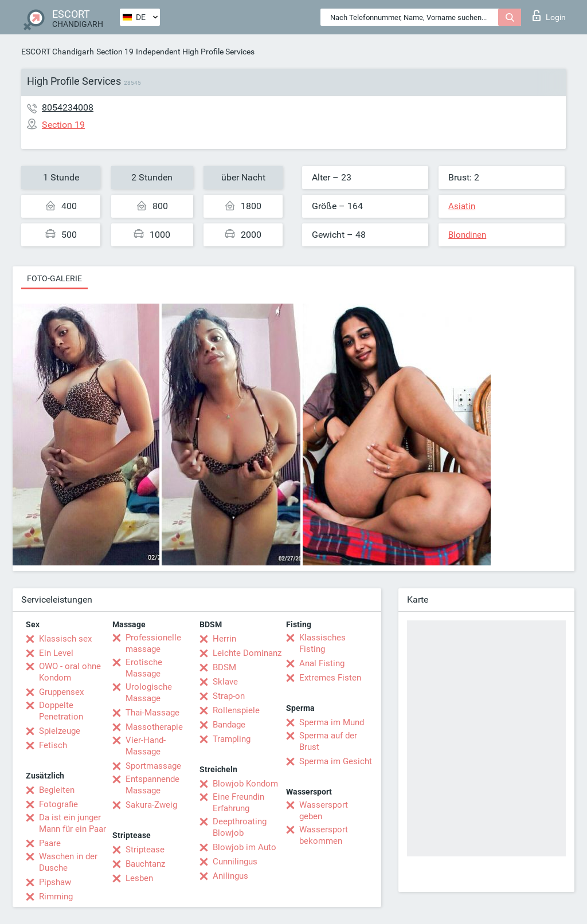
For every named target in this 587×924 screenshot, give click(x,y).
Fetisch (53, 745)
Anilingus (230, 876)
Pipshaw (55, 882)
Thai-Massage (152, 713)
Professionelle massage (153, 643)
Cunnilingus (235, 862)
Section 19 (115, 52)
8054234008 (68, 107)
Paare (50, 843)
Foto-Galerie (54, 278)
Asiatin (462, 206)
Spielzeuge (60, 731)
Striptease (145, 850)
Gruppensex (61, 692)
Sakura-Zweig (151, 805)
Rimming (56, 897)
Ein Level (56, 653)
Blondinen (467, 235)
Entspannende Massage (152, 785)
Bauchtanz (145, 864)
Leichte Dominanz (247, 653)
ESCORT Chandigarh (58, 52)
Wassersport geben (324, 811)
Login (549, 15)
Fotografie (58, 804)
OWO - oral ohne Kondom (70, 672)
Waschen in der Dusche (68, 862)
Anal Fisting (322, 663)
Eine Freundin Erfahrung (238, 803)
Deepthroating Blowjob (240, 827)
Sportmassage (153, 766)
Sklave (225, 682)
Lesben (139, 878)
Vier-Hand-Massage (146, 746)
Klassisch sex (65, 639)
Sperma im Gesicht (336, 761)
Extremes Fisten (330, 678)
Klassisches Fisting (322, 643)
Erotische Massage (144, 668)
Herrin (224, 639)
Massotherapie (154, 727)
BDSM (224, 667)
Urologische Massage (149, 693)
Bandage (229, 725)
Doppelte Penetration (61, 711)
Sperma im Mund (332, 722)
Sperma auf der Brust (328, 741)
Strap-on (229, 696)
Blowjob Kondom (245, 784)
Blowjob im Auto (244, 847)
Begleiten (57, 790)
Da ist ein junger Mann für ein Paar (73, 823)
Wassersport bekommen (324, 835)
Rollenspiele (236, 710)
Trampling (232, 739)
